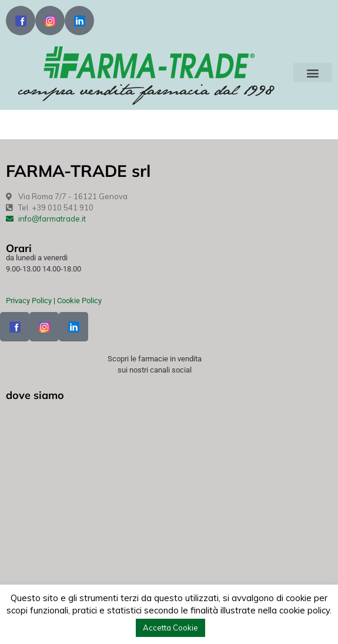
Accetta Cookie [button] (170, 628)
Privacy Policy (29, 301)
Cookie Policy (79, 301)
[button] (313, 73)
